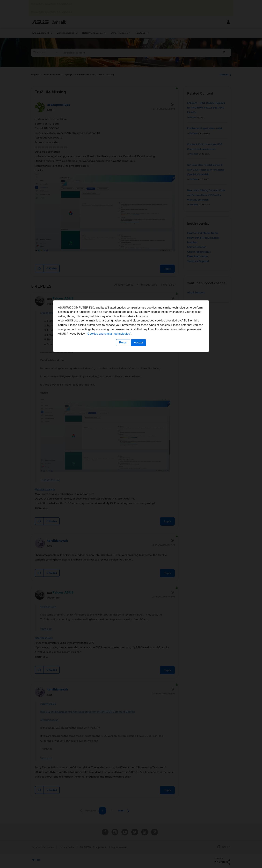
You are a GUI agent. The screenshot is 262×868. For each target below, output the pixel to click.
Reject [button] (123, 455)
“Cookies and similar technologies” (141, 446)
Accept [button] (139, 455)
